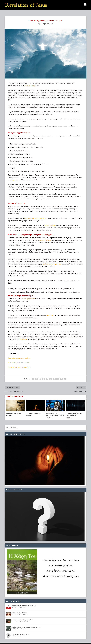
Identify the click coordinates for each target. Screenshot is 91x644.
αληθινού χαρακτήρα (28, 296)
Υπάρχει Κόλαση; (34, 411)
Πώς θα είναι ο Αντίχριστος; (21, 631)
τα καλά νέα (23, 336)
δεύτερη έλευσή (30, 83)
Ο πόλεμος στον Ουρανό (19, 610)
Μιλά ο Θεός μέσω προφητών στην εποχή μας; (27, 624)
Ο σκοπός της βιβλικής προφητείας (55, 412)
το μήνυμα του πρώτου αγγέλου (35, 215)
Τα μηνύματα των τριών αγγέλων (19, 355)
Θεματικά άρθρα (24, 612)
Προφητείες (22, 633)
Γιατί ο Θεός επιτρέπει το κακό (19, 360)
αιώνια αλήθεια (50, 223)
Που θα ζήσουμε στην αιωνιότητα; (20, 365)
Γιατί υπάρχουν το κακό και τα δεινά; (24, 603)
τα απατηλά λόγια (45, 237)
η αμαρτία (14, 177)
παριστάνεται (50, 312)
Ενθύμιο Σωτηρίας (14, 411)
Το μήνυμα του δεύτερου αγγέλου (22, 617)
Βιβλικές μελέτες (44, 21)
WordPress (37, 642)
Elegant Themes (20, 642)
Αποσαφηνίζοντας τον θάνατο (74, 412)
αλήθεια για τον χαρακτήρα (52, 261)
